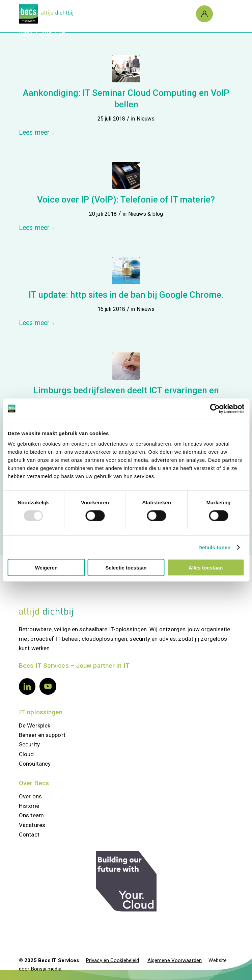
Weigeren (46, 568)
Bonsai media (46, 969)
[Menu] (221, 14)
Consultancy (35, 764)
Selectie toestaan (126, 568)
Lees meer (37, 133)
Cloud (26, 754)
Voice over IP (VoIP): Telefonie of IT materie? (126, 200)
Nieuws (146, 119)
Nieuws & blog (146, 214)
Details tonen (214, 547)
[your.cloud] (126, 881)
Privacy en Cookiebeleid (113, 960)
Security (29, 744)
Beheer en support (42, 735)
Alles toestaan (206, 568)
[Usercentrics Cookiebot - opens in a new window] (215, 408)
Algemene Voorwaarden (175, 960)
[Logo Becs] (105, 14)
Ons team (31, 815)
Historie (29, 806)
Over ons (30, 796)
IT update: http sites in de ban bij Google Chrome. (126, 295)
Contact (29, 835)
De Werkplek (35, 725)
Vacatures (32, 825)
